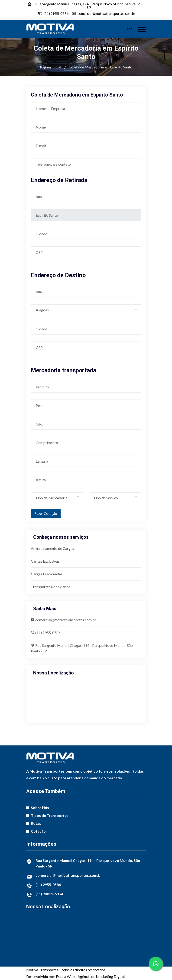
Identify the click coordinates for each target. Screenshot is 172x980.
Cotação (38, 831)
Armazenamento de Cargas (52, 548)
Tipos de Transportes (50, 815)
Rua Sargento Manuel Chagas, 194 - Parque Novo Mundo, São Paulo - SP (89, 6)
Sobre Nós (40, 808)
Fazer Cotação (46, 513)
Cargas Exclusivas (45, 561)
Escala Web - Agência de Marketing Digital (90, 976)
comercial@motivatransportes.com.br (106, 14)
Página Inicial (50, 67)
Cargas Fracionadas (47, 574)
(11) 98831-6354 (49, 894)
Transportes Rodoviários (51, 587)
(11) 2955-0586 (56, 14)
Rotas (36, 823)
